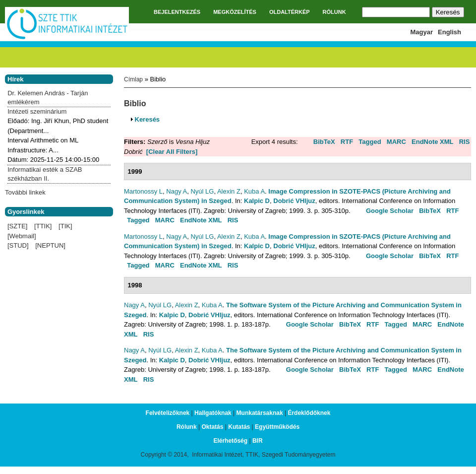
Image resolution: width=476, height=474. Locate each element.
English (449, 32)
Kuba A (254, 191)
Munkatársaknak (260, 413)
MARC (396, 142)
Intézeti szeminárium (37, 111)
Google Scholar (390, 211)
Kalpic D (257, 201)
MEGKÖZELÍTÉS (235, 12)
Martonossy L (143, 191)
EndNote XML (433, 142)
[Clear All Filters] (172, 152)
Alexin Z (229, 191)
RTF (347, 142)
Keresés (148, 119)
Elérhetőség (230, 441)
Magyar (422, 32)
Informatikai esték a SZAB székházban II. (45, 174)
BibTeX (324, 142)
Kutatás (239, 427)
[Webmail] (22, 236)
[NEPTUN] (50, 245)
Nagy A (177, 191)
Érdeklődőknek (309, 413)
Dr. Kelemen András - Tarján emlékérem (48, 98)
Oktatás (212, 427)
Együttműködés (277, 427)
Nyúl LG (202, 191)
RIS (465, 142)
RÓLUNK (334, 12)
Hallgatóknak (213, 413)
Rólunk (187, 427)
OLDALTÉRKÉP (290, 12)
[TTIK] (43, 226)
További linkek (25, 192)
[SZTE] (17, 226)
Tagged (370, 142)
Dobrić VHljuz (294, 201)
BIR (258, 441)
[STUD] (18, 245)
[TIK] (65, 226)
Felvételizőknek (168, 413)
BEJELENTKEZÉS (177, 12)
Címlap (133, 79)
